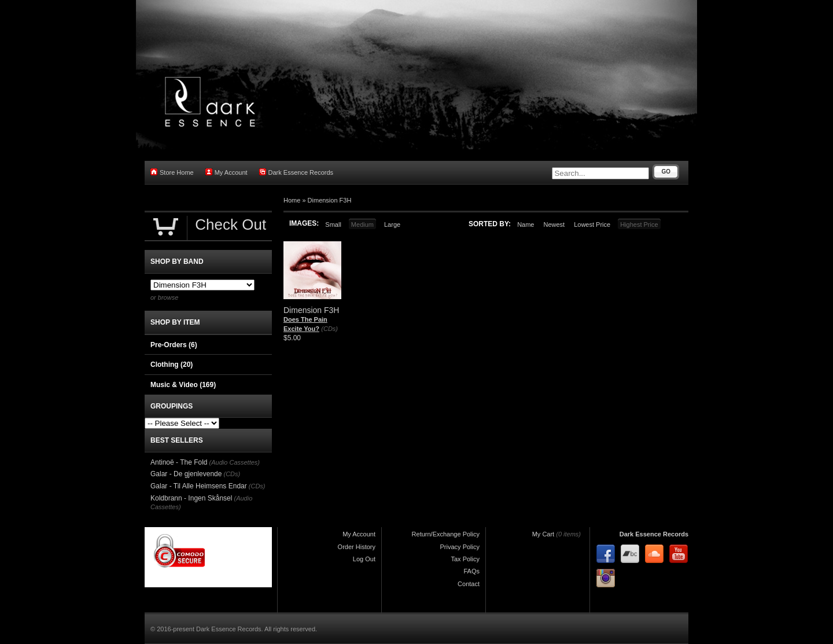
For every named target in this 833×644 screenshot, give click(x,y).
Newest (554, 225)
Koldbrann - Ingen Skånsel (191, 498)
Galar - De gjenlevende (186, 474)
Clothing (172, 365)
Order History (357, 547)
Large (392, 225)
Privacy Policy (460, 547)
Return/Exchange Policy (446, 534)
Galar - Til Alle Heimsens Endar (199, 486)
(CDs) (329, 329)
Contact (469, 584)
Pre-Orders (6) (174, 345)
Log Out (364, 559)
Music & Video (183, 385)
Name (526, 225)
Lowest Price (592, 225)
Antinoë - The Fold (179, 462)
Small (333, 225)
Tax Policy (465, 559)
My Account (226, 172)
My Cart (543, 534)
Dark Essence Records (296, 172)
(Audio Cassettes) (235, 462)
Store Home (172, 172)
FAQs (471, 571)
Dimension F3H (330, 200)
